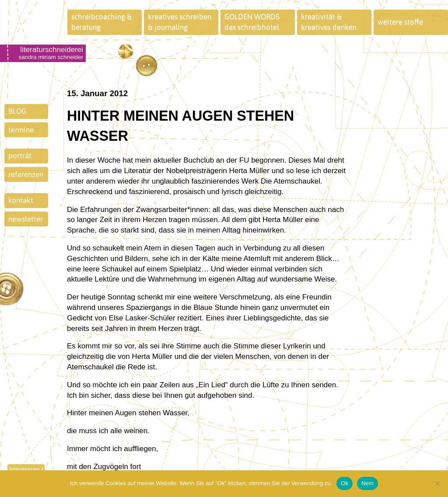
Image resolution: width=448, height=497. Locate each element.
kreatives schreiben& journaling (180, 22)
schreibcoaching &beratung (101, 22)
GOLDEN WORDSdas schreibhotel (252, 22)
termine (21, 130)
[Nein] (437, 483)
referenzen (26, 174)
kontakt (21, 200)
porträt (20, 156)
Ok (345, 483)
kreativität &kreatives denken (329, 22)
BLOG (17, 111)
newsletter (26, 219)
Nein (367, 483)
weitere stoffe (400, 22)
